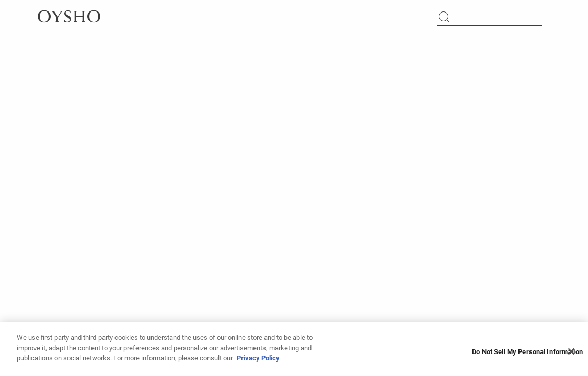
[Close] (571, 356)
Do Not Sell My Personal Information (527, 356)
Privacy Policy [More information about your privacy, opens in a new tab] (258, 363)
